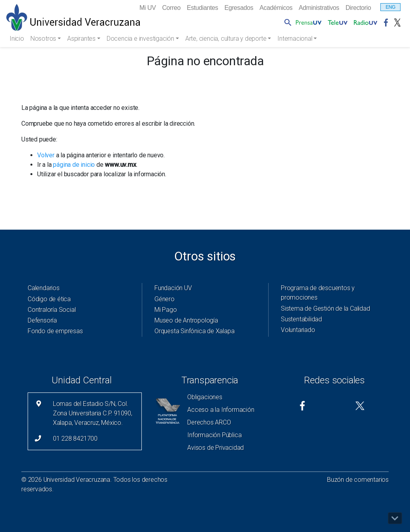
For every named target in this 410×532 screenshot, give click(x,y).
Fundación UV (173, 288)
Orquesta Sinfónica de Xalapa (194, 331)
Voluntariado (298, 330)
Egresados (239, 8)
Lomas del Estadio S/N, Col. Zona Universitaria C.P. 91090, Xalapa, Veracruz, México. (93, 413)
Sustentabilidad (301, 319)
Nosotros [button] (44, 39)
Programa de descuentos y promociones (318, 293)
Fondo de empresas (55, 331)
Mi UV (148, 8)
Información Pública (214, 435)
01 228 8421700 (75, 439)
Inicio (17, 39)
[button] (286, 22)
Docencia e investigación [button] (141, 39)
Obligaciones (205, 397)
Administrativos (319, 8)
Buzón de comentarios (358, 480)
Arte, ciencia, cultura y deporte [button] (227, 39)
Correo (171, 8)
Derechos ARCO (209, 422)
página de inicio (74, 165)
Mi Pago (166, 310)
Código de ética (49, 299)
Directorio (358, 8)
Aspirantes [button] (82, 39)
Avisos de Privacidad (215, 448)
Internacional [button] (295, 39)
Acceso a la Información (221, 410)
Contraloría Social (52, 310)
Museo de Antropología (186, 320)
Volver (46, 155)
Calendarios (44, 288)
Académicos (276, 8)
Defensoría (42, 320)
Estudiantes (202, 8)
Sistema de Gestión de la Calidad (325, 308)
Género (165, 299)
